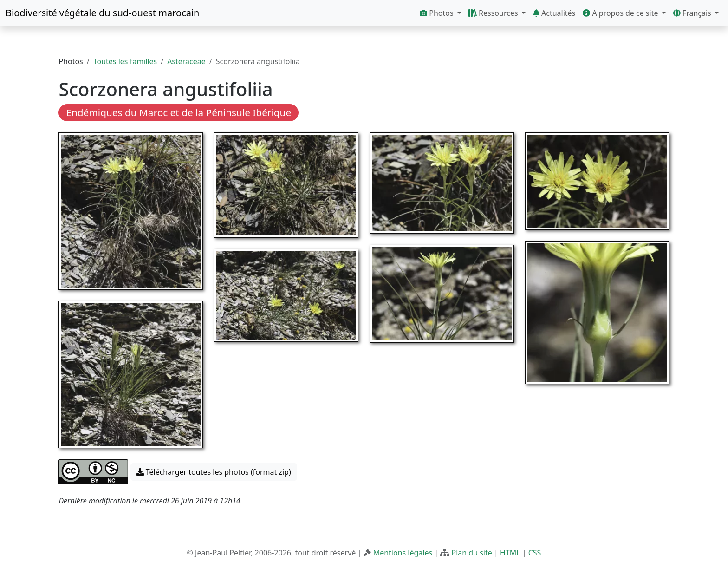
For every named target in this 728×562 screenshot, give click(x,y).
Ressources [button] (494, 13)
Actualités (554, 13)
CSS (535, 553)
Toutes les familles (125, 61)
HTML (510, 553)
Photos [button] (438, 13)
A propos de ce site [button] (621, 13)
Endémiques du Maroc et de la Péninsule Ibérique (179, 112)
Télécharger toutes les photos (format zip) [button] (214, 472)
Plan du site (471, 553)
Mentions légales (403, 553)
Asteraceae (186, 61)
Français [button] (693, 13)
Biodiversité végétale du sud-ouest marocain (102, 13)
